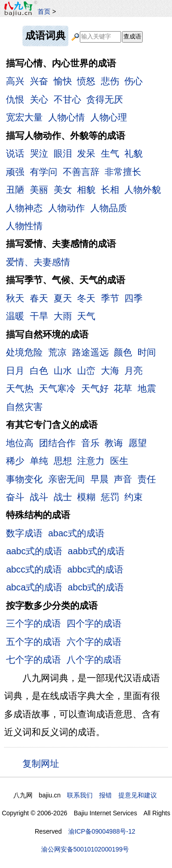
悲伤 (110, 81)
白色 (39, 371)
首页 (44, 11)
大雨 (63, 316)
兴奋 (39, 81)
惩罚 (110, 497)
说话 (15, 153)
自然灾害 (24, 407)
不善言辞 (81, 172)
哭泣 (39, 153)
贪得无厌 (105, 99)
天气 (86, 316)
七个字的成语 (33, 660)
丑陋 (15, 190)
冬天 (86, 298)
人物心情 (67, 117)
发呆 (86, 153)
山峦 (86, 371)
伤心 (133, 81)
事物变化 (24, 479)
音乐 (90, 443)
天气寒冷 (57, 388)
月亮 (133, 371)
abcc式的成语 (34, 569)
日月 (15, 371)
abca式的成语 (34, 587)
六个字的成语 (94, 642)
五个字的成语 (33, 642)
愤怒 (86, 81)
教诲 (114, 443)
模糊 (86, 497)
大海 (110, 371)
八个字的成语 (94, 660)
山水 (63, 371)
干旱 (39, 316)
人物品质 (109, 208)
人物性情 (24, 226)
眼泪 (63, 153)
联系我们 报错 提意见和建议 (112, 795)
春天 (39, 298)
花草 (123, 388)
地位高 (20, 443)
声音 (123, 479)
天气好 (95, 388)
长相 (110, 190)
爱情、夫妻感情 (38, 262)
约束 (133, 497)
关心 (39, 99)
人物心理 (109, 117)
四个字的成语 (94, 623)
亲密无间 (67, 479)
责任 (147, 479)
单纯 (39, 461)
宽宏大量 (24, 117)
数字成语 (24, 533)
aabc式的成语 (34, 551)
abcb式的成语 (96, 587)
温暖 (15, 316)
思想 (63, 461)
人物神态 (24, 208)
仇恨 (15, 99)
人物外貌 (143, 190)
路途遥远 (90, 352)
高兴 (15, 81)
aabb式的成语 (96, 551)
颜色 (123, 352)
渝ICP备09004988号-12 (102, 831)
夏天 (63, 298)
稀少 (15, 461)
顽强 (15, 172)
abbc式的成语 (96, 569)
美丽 (39, 190)
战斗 (39, 497)
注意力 (91, 461)
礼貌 (133, 153)
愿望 (138, 443)
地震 (147, 388)
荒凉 (57, 352)
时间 (147, 352)
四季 (133, 298)
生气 (110, 153)
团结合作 (57, 443)
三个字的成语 (33, 623)
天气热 (20, 388)
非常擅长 (123, 172)
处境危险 (24, 352)
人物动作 (67, 208)
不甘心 (67, 99)
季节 (110, 298)
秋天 (15, 298)
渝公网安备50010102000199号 (85, 849)
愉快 (63, 81)
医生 (119, 461)
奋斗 (15, 497)
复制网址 (43, 763)
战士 (63, 497)
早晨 (100, 479)
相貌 (86, 190)
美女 (63, 190)
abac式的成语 (76, 533)
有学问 (44, 172)
